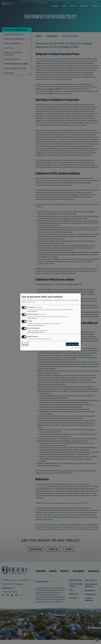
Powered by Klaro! (74, 348)
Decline (25, 344)
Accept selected (72, 344)
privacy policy (31, 302)
